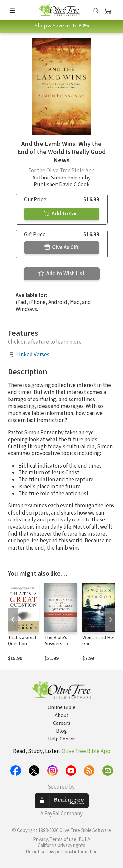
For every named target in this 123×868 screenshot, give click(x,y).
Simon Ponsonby (71, 178)
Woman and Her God (98, 641)
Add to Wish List (61, 274)
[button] (96, 11)
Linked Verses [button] (33, 355)
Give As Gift (61, 247)
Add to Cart (62, 214)
